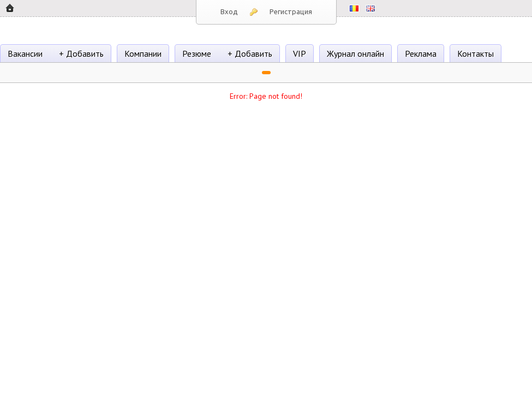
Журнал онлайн (355, 53)
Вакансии (25, 53)
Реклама (421, 53)
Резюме (197, 53)
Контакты (476, 53)
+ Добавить (81, 53)
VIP (300, 53)
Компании (143, 53)
